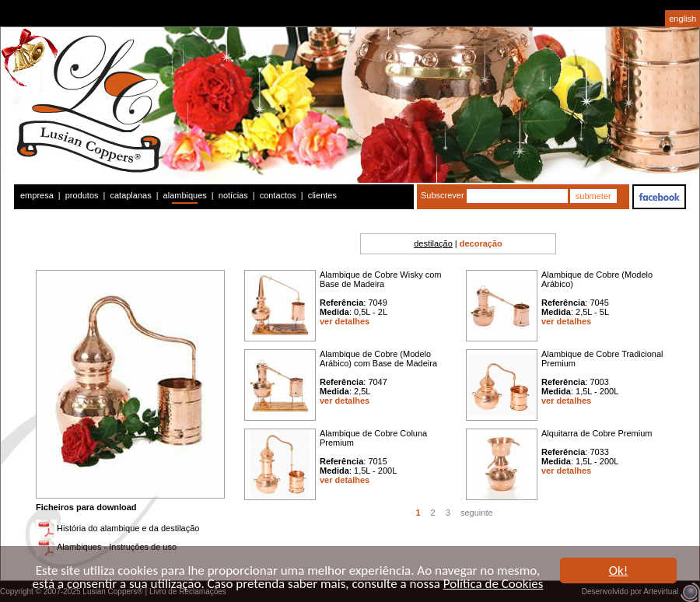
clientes (322, 195)
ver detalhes (345, 321)
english (682, 19)
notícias (233, 195)
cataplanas (130, 195)
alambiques (185, 195)
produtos (82, 195)
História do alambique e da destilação (128, 528)
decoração (481, 243)
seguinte (477, 513)
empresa (37, 195)
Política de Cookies (493, 584)
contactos (278, 195)
